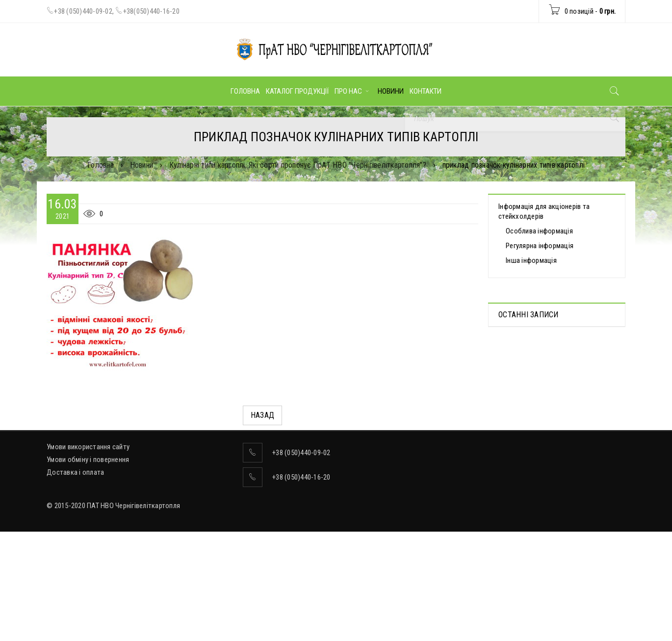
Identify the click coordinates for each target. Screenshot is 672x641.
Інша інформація (531, 260)
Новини (142, 165)
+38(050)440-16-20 (151, 11)
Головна (101, 165)
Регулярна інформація (540, 246)
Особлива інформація (539, 231)
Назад (262, 415)
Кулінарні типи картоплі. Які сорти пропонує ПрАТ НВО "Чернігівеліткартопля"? (298, 165)
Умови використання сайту (88, 540)
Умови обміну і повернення (88, 553)
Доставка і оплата (75, 566)
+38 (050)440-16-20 (301, 571)
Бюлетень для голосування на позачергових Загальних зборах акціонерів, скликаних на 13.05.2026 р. (557, 457)
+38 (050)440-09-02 (83, 11)
